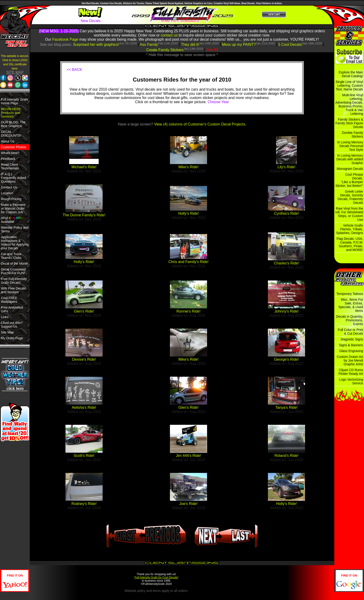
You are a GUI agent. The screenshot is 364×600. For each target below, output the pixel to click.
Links (5, 317)
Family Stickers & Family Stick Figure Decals (349, 123)
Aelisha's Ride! (84, 407)
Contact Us (9, 187)
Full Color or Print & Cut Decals (350, 332)
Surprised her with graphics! (96, 45)
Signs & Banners (351, 345)
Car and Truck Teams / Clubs (11, 256)
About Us (8, 141)
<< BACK (74, 70)
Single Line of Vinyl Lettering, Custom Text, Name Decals (349, 86)
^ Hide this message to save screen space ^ (182, 55)
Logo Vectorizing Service (351, 381)
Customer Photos (13, 147)
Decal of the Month (15, 264)
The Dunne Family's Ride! (84, 215)
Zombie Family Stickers (352, 135)
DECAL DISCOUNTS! (11, 134)
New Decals (90, 21)
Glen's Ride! (84, 311)
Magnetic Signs (352, 339)
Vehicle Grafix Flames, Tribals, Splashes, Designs (350, 229)
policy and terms (149, 591)
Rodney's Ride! (84, 504)
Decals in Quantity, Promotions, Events (350, 320)
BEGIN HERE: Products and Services (11, 113)
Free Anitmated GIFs (12, 309)
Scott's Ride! (84, 456)
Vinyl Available (12, 220)
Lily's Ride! (287, 167)
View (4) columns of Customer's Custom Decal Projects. (200, 124)
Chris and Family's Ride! (188, 262)
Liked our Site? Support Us (12, 325)
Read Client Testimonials (10, 166)
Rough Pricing (11, 199)
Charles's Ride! (286, 263)
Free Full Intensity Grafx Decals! (14, 281)
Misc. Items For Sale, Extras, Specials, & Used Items (351, 305)
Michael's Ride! (84, 167)
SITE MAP (15, 72)
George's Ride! (286, 359)
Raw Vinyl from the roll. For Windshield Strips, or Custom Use (349, 214)
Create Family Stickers (165, 50)
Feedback (8, 159)
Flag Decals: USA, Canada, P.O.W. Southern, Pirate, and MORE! (350, 244)
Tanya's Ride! (286, 407)
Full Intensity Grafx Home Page (15, 101)
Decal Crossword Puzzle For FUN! (13, 271)
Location (7, 193)
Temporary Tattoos (350, 294)
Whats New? (10, 153)
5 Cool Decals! (290, 45)
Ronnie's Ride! (188, 311)
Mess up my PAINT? (239, 45)
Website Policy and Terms (15, 229)
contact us (169, 35)
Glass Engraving (351, 351)
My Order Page (12, 338)
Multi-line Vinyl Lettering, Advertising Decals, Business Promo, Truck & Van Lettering (349, 104)
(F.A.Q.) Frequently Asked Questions (13, 178)
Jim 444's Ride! (188, 456)
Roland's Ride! (286, 456)
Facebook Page (65, 39)
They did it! (190, 45)
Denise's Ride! (84, 359)
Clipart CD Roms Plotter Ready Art (351, 372)
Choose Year (218, 102)
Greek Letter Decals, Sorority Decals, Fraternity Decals (350, 197)
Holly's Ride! (188, 213)
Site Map (7, 332)
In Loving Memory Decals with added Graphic (350, 159)
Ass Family (149, 45)
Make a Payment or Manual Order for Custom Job (13, 208)
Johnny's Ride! (286, 311)
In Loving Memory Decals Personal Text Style (350, 146)
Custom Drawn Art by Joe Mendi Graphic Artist (350, 360)
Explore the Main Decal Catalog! (351, 74)
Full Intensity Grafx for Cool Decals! (156, 577)
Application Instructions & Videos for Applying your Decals (15, 243)
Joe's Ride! (189, 504)
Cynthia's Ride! (286, 213)
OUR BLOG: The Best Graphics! (13, 124)
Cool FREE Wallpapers (9, 300)
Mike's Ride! (189, 167)
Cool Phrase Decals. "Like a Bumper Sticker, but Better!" (349, 180)
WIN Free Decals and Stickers (13, 290)
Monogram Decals (350, 169)
